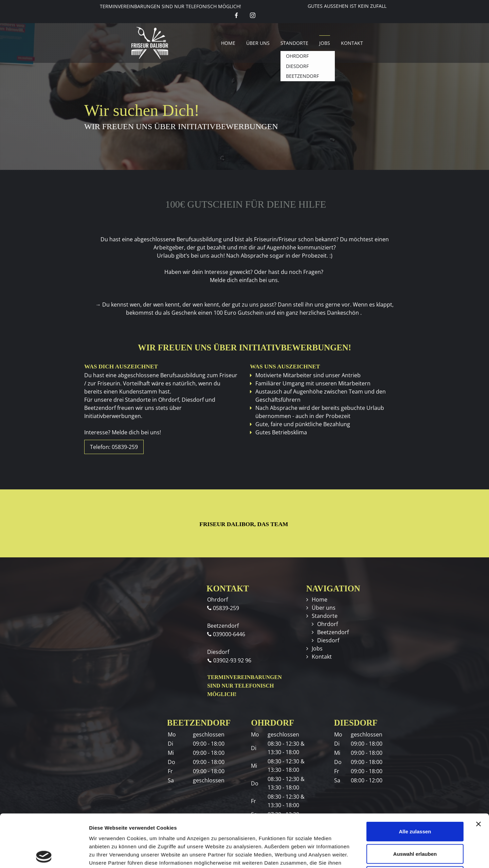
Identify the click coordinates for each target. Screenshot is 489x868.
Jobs (325, 43)
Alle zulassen (415, 779)
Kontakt (352, 43)
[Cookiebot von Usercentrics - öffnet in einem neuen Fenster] (44, 855)
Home (228, 43)
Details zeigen (361, 855)
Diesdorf (328, 640)
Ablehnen (415, 823)
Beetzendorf (333, 632)
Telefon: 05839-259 (114, 447)
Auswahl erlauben (415, 801)
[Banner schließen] (478, 771)
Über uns (258, 43)
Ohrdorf (328, 624)
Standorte (294, 43)
